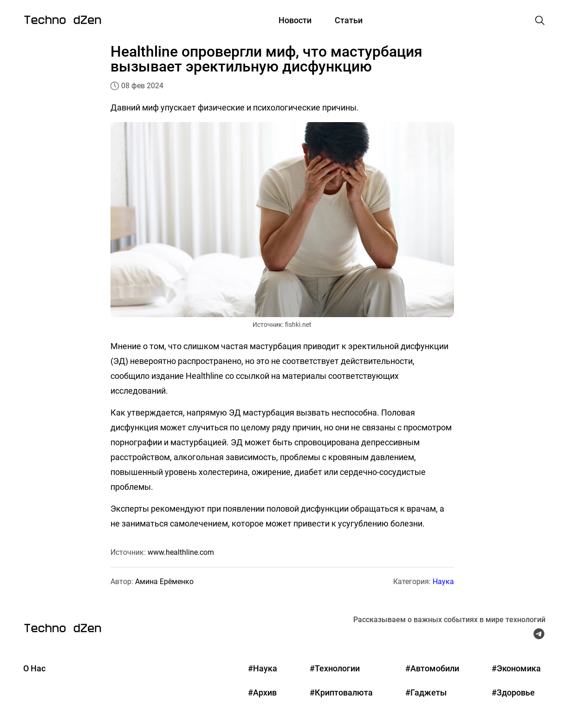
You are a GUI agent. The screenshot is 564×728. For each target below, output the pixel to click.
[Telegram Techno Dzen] (539, 636)
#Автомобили (432, 668)
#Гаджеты (426, 692)
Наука (443, 582)
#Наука (263, 668)
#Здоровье (513, 692)
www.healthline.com (181, 552)
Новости (295, 20)
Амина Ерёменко (164, 582)
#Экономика (516, 668)
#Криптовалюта (341, 692)
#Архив (262, 692)
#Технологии (335, 668)
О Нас (34, 668)
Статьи (349, 20)
